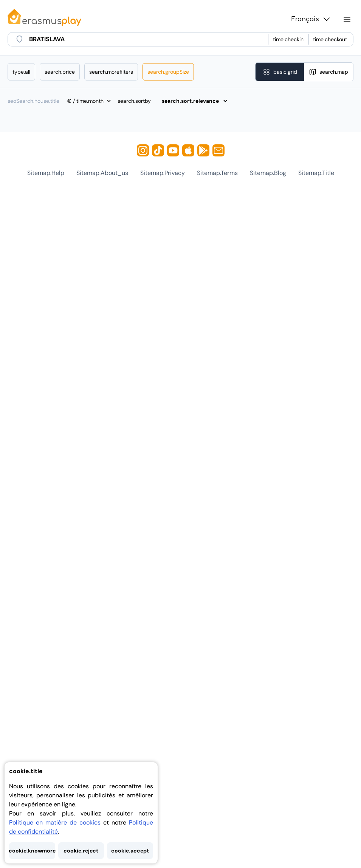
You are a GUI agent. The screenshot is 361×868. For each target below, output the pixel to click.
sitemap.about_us (102, 173)
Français (311, 19)
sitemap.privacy (163, 173)
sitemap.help (46, 173)
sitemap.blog (268, 173)
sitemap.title (316, 173)
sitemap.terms (217, 173)
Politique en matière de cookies (55, 822)
